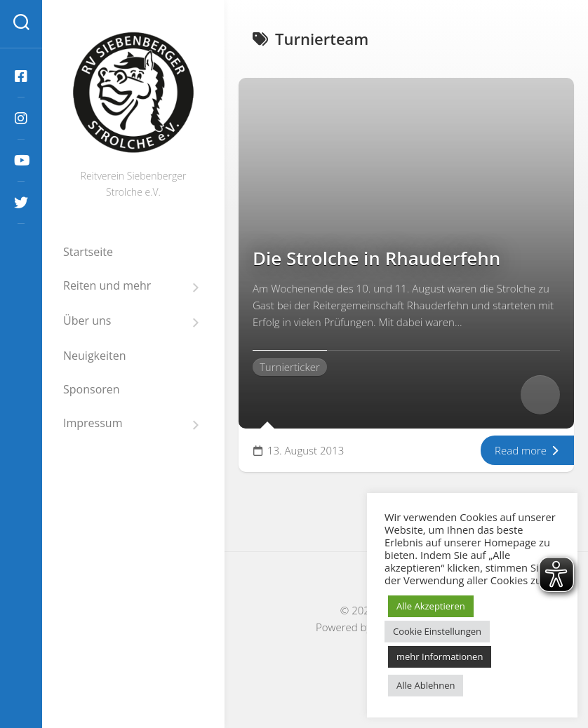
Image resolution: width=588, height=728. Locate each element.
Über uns (87, 321)
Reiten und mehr (107, 286)
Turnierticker (290, 367)
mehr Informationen (440, 656)
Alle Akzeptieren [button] (431, 606)
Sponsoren (92, 389)
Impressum (93, 423)
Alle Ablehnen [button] (426, 685)
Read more (527, 450)
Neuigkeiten (95, 356)
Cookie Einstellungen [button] (437, 631)
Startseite (88, 252)
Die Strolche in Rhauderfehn (376, 258)
